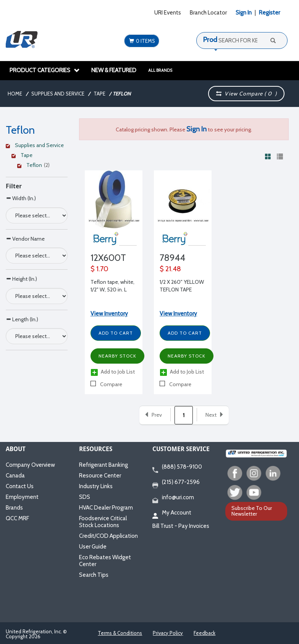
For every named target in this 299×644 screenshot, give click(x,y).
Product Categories (45, 70)
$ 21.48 (170, 269)
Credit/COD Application (108, 536)
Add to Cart (116, 333)
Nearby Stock (117, 356)
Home (15, 94)
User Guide (93, 547)
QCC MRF (17, 518)
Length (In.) (22, 319)
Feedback (204, 633)
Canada (15, 476)
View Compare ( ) (247, 94)
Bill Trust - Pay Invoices (181, 526)
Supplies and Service (58, 94)
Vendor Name (25, 239)
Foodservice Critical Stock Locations (103, 522)
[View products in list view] (280, 156)
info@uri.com (173, 498)
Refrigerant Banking (103, 465)
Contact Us (20, 486)
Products (217, 40)
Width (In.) (21, 198)
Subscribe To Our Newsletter (252, 511)
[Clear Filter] (36, 146)
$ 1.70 (99, 269)
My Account (172, 513)
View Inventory (109, 314)
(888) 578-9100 (177, 467)
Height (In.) (21, 279)
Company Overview (30, 465)
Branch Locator (208, 13)
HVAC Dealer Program (106, 508)
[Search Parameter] (37, 215)
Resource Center (100, 476)
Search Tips (94, 575)
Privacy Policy (168, 633)
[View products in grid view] (268, 156)
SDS (85, 497)
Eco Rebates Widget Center (105, 561)
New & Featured (114, 70)
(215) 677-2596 (176, 482)
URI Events (168, 13)
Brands (14, 508)
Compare (106, 384)
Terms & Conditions (120, 633)
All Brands (160, 70)
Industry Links (96, 486)
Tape (99, 94)
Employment (22, 497)
